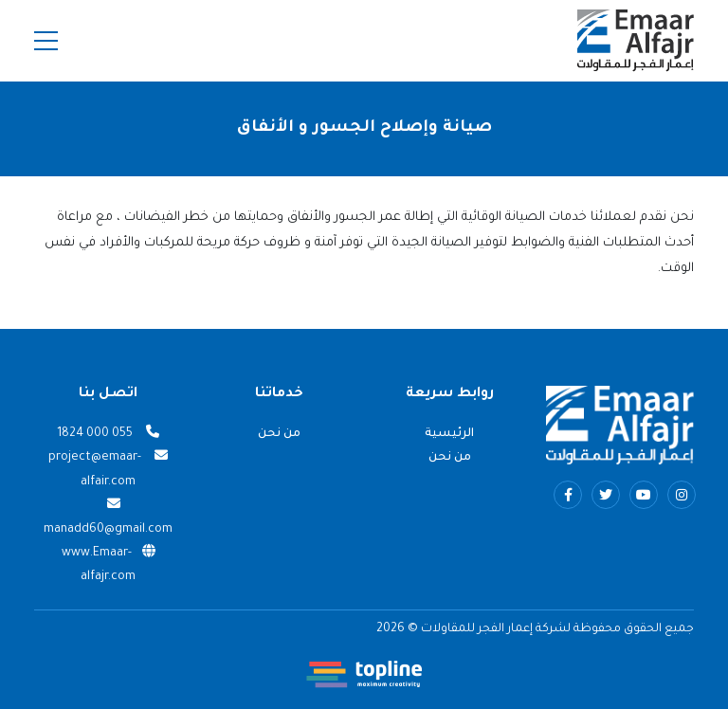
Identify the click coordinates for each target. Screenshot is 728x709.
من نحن (450, 458)
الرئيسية (449, 434)
